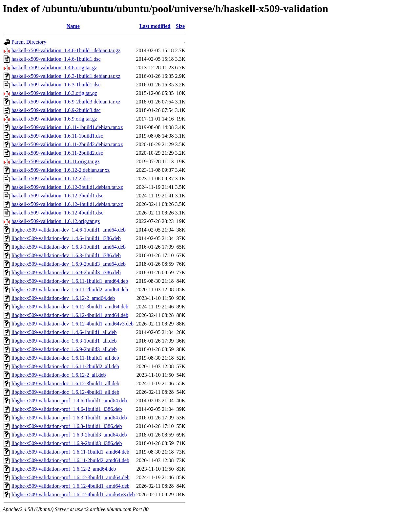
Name (73, 26)
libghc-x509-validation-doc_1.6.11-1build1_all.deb (65, 358)
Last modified (155, 26)
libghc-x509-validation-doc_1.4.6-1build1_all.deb (64, 332)
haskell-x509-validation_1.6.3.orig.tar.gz (54, 93)
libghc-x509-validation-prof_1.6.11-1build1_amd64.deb (70, 452)
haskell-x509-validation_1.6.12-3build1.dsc (57, 196)
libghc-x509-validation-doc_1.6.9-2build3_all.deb (64, 349)
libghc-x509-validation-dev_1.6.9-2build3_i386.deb (66, 272)
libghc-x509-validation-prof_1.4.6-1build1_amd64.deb (69, 401)
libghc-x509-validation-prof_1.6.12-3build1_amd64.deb (70, 477)
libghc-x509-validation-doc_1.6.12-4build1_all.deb (65, 392)
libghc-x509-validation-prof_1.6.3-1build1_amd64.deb (69, 418)
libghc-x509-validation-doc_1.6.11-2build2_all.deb (65, 366)
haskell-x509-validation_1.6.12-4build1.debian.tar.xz (67, 204)
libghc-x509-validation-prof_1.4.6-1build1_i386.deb (67, 409)
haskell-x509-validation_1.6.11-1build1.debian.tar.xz (67, 127)
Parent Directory (29, 42)
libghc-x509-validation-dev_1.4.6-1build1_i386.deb (66, 238)
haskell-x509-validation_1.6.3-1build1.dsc (56, 85)
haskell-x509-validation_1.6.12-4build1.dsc (57, 213)
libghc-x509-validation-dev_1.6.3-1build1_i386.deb (66, 255)
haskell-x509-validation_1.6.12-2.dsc (51, 179)
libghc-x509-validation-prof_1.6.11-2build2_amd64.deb (70, 460)
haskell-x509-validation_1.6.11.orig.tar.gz (55, 161)
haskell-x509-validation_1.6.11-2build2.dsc (57, 153)
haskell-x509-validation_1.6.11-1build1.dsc (57, 136)
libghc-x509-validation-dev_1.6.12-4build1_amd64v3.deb (73, 324)
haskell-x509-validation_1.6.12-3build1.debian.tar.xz (67, 187)
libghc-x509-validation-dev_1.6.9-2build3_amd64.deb (69, 264)
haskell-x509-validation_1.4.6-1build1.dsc (56, 59)
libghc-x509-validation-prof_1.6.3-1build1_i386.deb (67, 426)
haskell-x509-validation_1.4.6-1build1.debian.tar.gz (66, 50)
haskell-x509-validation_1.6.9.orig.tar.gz (54, 119)
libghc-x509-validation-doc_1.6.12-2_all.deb (59, 375)
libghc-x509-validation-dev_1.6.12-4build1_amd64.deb (70, 315)
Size (180, 26)
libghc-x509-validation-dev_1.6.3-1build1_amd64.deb (69, 247)
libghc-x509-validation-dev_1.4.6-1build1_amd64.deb (69, 230)
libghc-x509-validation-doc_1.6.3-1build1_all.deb (64, 341)
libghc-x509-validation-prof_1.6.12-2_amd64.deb (64, 469)
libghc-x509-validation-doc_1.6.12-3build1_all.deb (65, 383)
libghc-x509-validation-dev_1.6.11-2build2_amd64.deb (70, 290)
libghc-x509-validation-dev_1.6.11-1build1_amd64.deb (70, 281)
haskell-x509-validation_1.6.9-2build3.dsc (56, 110)
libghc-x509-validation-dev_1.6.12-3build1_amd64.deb (70, 307)
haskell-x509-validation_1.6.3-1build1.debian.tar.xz (66, 76)
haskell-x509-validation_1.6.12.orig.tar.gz (56, 221)
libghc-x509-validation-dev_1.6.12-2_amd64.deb (63, 298)
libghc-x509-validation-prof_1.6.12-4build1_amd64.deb (70, 486)
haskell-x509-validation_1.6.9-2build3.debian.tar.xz (66, 102)
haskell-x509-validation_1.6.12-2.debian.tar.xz (61, 170)
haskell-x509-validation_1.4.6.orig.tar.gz (54, 67)
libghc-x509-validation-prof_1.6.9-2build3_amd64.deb (69, 435)
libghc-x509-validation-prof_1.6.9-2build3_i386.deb (67, 443)
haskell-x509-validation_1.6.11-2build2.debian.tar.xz (67, 144)
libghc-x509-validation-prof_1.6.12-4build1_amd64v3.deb (73, 494)
